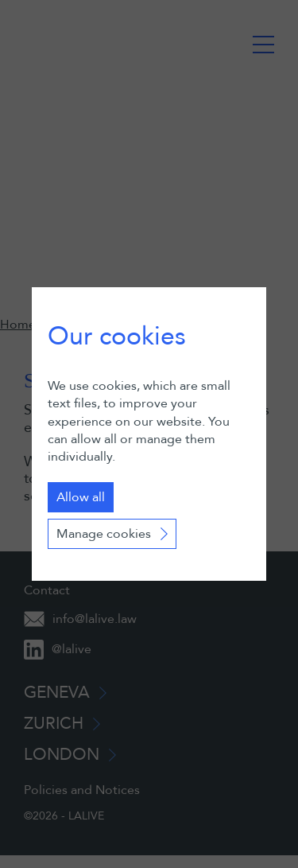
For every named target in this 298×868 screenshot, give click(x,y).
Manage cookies (104, 534)
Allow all (81, 497)
